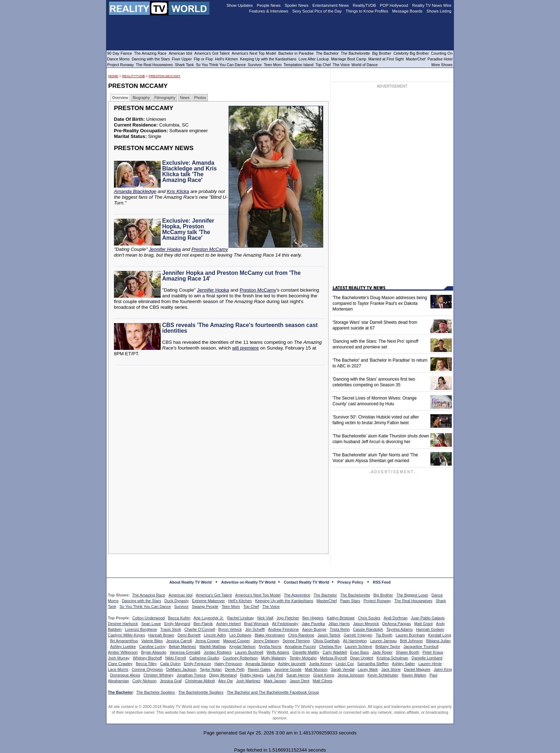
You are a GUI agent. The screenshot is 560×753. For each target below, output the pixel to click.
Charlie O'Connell (200, 629)
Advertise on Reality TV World (248, 582)
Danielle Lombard (427, 658)
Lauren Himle (430, 664)
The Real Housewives (413, 601)
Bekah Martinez (182, 647)
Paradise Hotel (440, 59)
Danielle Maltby (306, 652)
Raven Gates (259, 669)
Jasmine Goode (288, 669)
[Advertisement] (220, 433)
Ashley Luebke (123, 647)
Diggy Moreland (223, 675)
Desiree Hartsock (123, 624)
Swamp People (205, 606)
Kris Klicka (178, 191)
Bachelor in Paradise (296, 53)
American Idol (181, 595)
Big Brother (383, 595)
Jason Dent (300, 681)
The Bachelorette (355, 595)
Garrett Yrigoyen (358, 635)
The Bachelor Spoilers (155, 692)
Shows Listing (439, 11)
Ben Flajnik (203, 624)
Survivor (181, 606)
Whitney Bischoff (147, 658)
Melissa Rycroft (333, 658)
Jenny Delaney (266, 641)
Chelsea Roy (330, 647)
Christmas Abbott (200, 681)
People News (269, 5)
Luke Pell (275, 675)
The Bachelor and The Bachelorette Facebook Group (273, 692)
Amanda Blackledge (135, 191)
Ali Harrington (355, 641)
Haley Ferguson (228, 664)
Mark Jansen (275, 681)
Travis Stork (171, 629)
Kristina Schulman (392, 658)
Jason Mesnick (366, 624)
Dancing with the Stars (141, 601)
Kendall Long (440, 635)
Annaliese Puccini (300, 647)
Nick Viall (265, 618)
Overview (120, 98)
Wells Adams (278, 652)
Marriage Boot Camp (349, 59)
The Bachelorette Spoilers (201, 692)
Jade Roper (382, 652)
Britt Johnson (411, 641)
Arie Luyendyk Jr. (209, 618)
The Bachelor (325, 595)
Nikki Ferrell (176, 658)
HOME (113, 76)
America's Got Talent (214, 595)
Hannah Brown (161, 635)
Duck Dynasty (176, 601)
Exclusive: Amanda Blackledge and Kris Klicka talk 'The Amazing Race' (189, 171)
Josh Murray (119, 658)
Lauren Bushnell (249, 652)
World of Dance (364, 65)
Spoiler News (297, 5)
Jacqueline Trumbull (421, 647)
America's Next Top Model (258, 595)
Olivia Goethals (327, 641)
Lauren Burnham (410, 635)
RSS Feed (382, 582)
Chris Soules (369, 618)
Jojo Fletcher (288, 618)
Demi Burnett (189, 635)
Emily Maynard (177, 624)
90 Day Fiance (119, 53)
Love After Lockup (314, 59)
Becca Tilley (146, 664)
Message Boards (407, 11)
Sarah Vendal (342, 669)
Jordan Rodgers (217, 652)
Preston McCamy (164, 76)
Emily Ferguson (197, 664)
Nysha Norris (270, 647)
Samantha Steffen (373, 664)
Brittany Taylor (388, 647)
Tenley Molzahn (303, 658)
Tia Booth (384, 635)
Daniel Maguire (417, 669)
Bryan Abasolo (154, 652)
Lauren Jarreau (383, 641)
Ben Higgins (313, 618)
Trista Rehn (340, 629)
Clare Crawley (120, 664)
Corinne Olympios (147, 669)
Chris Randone (301, 635)
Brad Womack (257, 624)
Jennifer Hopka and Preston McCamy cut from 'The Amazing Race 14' (231, 276)
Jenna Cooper (207, 641)
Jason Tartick (329, 635)
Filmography (165, 98)
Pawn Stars (350, 601)
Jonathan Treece (191, 675)
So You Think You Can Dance (145, 606)
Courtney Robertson (240, 658)
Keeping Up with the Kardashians (284, 601)
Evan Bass (360, 652)
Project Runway (377, 601)
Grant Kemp (324, 675)
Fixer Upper (182, 59)
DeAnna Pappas (396, 624)
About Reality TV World (190, 582)
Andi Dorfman (396, 618)
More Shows (442, 65)
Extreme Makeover (208, 601)
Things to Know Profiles (367, 11)
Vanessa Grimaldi (185, 652)
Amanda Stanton (260, 664)
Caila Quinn (170, 664)
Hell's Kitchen (240, 601)
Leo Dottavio (240, 635)
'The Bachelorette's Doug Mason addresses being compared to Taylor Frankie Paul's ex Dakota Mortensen (380, 303)
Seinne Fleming (296, 641)
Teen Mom (231, 606)
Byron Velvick (230, 629)
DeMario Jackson (181, 669)
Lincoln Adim (215, 635)
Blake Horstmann (270, 635)
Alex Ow (226, 681)
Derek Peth (235, 669)
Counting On (442, 53)
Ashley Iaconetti (292, 664)
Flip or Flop (203, 59)
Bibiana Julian (438, 641)
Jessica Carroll (179, 641)
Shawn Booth (407, 652)
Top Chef (251, 606)
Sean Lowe (151, 624)
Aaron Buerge (314, 629)
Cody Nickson (145, 681)
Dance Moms (118, 59)
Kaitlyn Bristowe (341, 618)
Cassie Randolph (368, 629)
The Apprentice (297, 595)
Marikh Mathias (213, 647)
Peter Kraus (433, 652)
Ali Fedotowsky (285, 624)
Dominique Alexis (125, 675)
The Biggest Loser (412, 595)
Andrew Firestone (283, 629)
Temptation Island (299, 65)
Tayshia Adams (400, 629)
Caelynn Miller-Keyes (126, 635)
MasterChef (327, 601)
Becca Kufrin (179, 618)
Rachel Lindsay (241, 618)
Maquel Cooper (237, 641)
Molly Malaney (274, 658)
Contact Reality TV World (307, 582)
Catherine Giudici (204, 658)
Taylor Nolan (211, 669)
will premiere (246, 348)
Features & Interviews (269, 11)
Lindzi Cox (345, 664)
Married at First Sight (386, 59)
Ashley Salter (403, 664)
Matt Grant (424, 624)
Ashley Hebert (228, 624)
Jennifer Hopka (165, 249)
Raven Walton (414, 675)
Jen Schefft (255, 629)
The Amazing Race (149, 595)
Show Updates (240, 5)
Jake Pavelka (313, 624)
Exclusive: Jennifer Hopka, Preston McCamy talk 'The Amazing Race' (188, 229)
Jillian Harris (339, 624)
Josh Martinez (248, 681)
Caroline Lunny (152, 647)
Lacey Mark (368, 669)
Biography (141, 98)
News (185, 98)
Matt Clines (323, 681)
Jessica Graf (171, 681)
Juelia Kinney (321, 664)
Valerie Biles (152, 641)
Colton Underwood (148, 618)
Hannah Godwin (430, 629)
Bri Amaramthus (124, 641)
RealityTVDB (134, 76)
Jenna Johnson (351, 675)
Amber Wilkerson (123, 652)
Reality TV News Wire (432, 5)
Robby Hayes (252, 675)
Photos (200, 98)
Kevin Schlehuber (383, 675)
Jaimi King (443, 669)
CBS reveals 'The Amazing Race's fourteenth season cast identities (240, 328)
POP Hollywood (394, 5)
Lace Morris (118, 669)
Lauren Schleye (358, 647)
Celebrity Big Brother (411, 53)
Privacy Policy (350, 582)
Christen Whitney (159, 675)
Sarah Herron (298, 675)
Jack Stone (391, 669)
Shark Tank (184, 65)
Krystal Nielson (242, 647)
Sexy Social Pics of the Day (317, 11)
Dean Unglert (362, 658)
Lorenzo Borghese (141, 629)
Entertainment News (331, 5)
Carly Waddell (335, 652)
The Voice (271, 606)
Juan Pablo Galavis (428, 618)
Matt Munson (316, 669)
